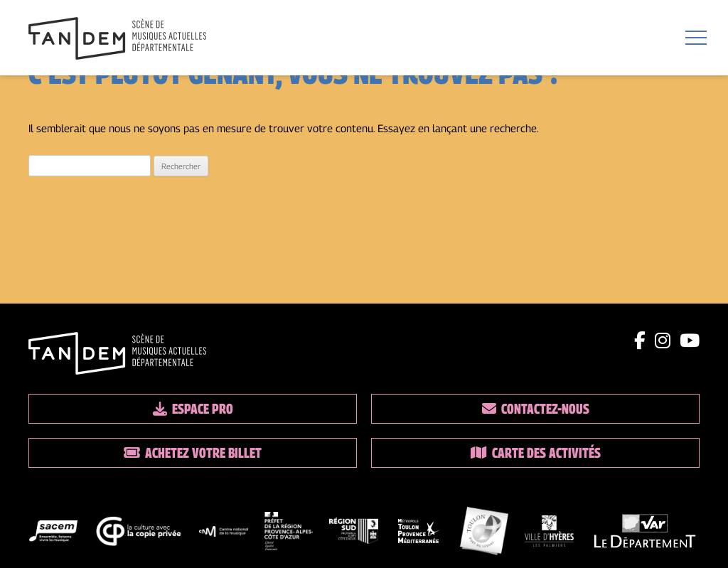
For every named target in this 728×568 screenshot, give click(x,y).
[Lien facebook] (640, 341)
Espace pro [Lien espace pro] (193, 409)
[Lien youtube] (690, 341)
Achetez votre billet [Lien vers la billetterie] (193, 453)
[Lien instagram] (663, 341)
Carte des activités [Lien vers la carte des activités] (536, 453)
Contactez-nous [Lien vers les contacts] (536, 409)
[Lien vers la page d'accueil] (117, 40)
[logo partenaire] (54, 534)
